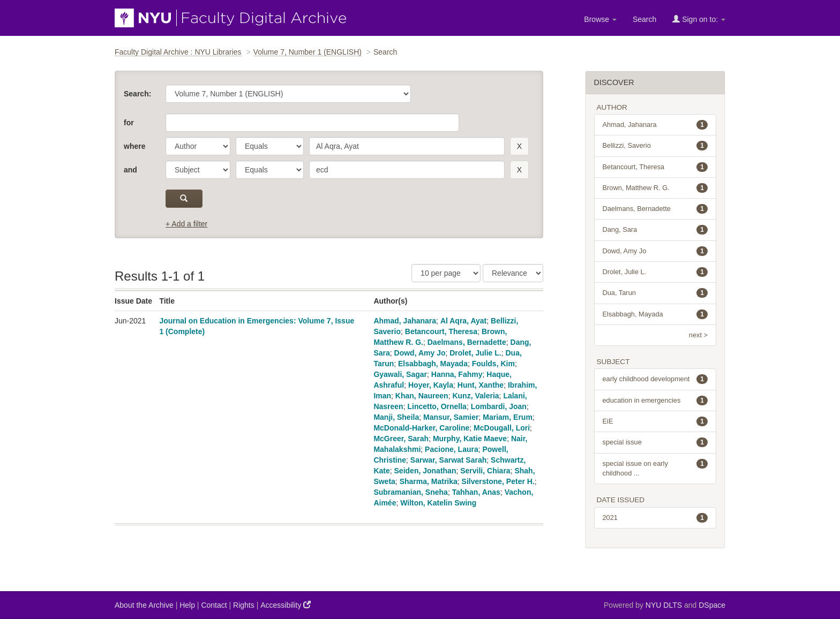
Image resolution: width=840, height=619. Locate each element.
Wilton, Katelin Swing (438, 503)
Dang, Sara (655, 230)
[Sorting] (513, 273)
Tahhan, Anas (476, 492)
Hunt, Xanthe (481, 385)
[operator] (270, 146)
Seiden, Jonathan (425, 471)
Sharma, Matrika (429, 481)
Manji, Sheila (396, 417)
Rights (244, 605)
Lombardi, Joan (499, 406)
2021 (655, 518)
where (134, 146)
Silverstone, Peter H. (498, 481)
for (129, 123)
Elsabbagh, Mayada (433, 364)
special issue (655, 442)
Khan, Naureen (422, 396)
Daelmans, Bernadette (467, 342)
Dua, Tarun (655, 293)
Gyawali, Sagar (400, 374)
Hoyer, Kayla (431, 385)
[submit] (184, 199)
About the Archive (144, 605)
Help (187, 605)
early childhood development (655, 379)
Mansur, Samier (451, 417)
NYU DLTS (664, 605)
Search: (137, 94)
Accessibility (286, 605)
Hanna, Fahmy (457, 374)
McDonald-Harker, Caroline (421, 428)
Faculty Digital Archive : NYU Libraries (178, 52)
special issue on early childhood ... (655, 468)
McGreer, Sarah (401, 439)
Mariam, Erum (508, 417)
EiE (655, 421)
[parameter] (198, 146)
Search (644, 19)
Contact (214, 605)
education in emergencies (655, 401)
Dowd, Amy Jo (420, 353)
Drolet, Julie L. (475, 353)
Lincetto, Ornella (437, 406)
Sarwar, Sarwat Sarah (448, 460)
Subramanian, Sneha (410, 492)
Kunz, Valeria (475, 396)
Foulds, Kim (493, 364)
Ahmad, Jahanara (405, 321)
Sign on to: (699, 19)
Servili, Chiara (485, 471)
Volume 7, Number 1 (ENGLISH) (307, 52)
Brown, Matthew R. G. (655, 188)
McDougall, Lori (502, 428)
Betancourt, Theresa (441, 331)
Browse (600, 19)
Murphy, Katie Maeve (470, 439)
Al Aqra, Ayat (463, 321)
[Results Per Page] (446, 273)
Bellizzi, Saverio (655, 146)
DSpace (712, 605)
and (130, 170)
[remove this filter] (519, 146)
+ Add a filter (186, 224)
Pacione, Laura (452, 449)
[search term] (407, 146)
